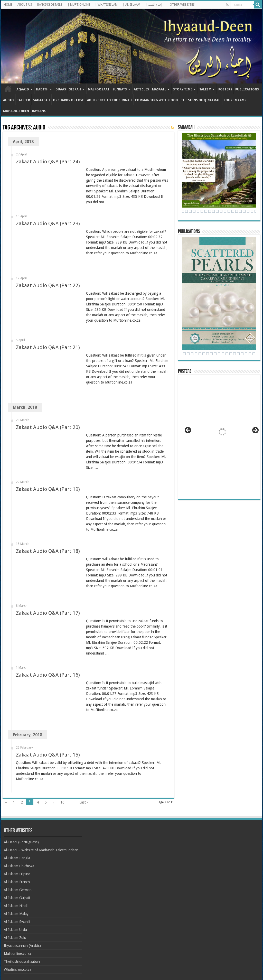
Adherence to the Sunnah (109, 100)
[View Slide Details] (222, 433)
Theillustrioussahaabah (22, 962)
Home (8, 89)
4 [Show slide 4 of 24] (188, 354)
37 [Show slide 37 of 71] (225, 211)
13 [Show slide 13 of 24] (223, 354)
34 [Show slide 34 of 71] (213, 211)
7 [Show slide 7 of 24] (200, 354)
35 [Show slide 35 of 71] (217, 211)
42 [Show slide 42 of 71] (244, 211)
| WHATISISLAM (106, 5)
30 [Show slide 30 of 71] (198, 211)
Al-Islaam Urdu (15, 930)
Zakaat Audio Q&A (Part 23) (48, 223)
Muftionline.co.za (17, 954)
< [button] (188, 431)
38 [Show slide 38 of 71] (229, 211)
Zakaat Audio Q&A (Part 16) (48, 675)
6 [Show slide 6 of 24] (196, 354)
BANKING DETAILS (50, 5)
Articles (141, 89)
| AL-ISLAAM (131, 5)
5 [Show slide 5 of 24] (192, 354)
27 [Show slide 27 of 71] (186, 211)
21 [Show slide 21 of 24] (254, 354)
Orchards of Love (68, 100)
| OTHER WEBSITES (181, 5)
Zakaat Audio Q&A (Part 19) (48, 489)
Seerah (75, 89)
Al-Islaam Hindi (16, 906)
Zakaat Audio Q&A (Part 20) (48, 427)
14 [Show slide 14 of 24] (227, 354)
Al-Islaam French (17, 882)
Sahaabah (41, 100)
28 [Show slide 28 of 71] (190, 211)
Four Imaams (235, 100)
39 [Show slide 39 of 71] (233, 211)
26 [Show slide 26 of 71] (183, 211)
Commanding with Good (156, 100)
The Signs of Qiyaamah (201, 100)
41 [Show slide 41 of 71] (240, 211)
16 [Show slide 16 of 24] (234, 354)
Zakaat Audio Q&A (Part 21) (48, 347)
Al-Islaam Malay (16, 914)
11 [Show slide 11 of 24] (215, 354)
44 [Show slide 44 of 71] (252, 211)
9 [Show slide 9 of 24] (208, 354)
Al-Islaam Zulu (15, 938)
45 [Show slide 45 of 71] (256, 211)
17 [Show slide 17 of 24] (238, 354)
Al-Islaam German (18, 890)
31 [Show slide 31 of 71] (202, 211)
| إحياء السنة (154, 5)
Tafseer (24, 100)
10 (62, 802)
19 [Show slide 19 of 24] (246, 354)
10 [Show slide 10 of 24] (211, 354)
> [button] (255, 431)
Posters (225, 89)
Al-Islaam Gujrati (17, 898)
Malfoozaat (99, 89)
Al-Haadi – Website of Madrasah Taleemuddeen (41, 850)
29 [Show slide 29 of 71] (194, 211)
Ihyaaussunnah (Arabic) (22, 946)
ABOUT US (25, 5)
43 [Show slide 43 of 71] (248, 211)
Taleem (205, 89)
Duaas (61, 89)
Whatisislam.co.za (18, 969)
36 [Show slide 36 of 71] (221, 211)
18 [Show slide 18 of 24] (242, 354)
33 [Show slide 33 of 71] (210, 211)
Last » (84, 802)
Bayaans (39, 111)
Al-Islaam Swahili (17, 922)
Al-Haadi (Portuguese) (21, 842)
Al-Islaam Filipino (17, 874)
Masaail (159, 89)
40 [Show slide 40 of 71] (237, 211)
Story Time (183, 89)
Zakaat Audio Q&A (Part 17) (48, 613)
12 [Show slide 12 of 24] (219, 354)
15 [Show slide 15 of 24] (231, 354)
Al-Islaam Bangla (17, 858)
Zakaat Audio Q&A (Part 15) (48, 755)
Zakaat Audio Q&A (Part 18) (48, 551)
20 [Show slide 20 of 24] (250, 354)
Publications (247, 89)
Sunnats (120, 89)
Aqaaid (23, 89)
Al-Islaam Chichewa (19, 866)
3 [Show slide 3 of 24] (184, 354)
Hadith (42, 89)
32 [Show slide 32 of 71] (206, 211)
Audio (8, 100)
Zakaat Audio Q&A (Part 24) (48, 162)
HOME (8, 5)
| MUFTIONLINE (79, 5)
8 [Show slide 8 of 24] (204, 354)
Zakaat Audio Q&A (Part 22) (48, 285)
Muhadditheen (16, 111)
